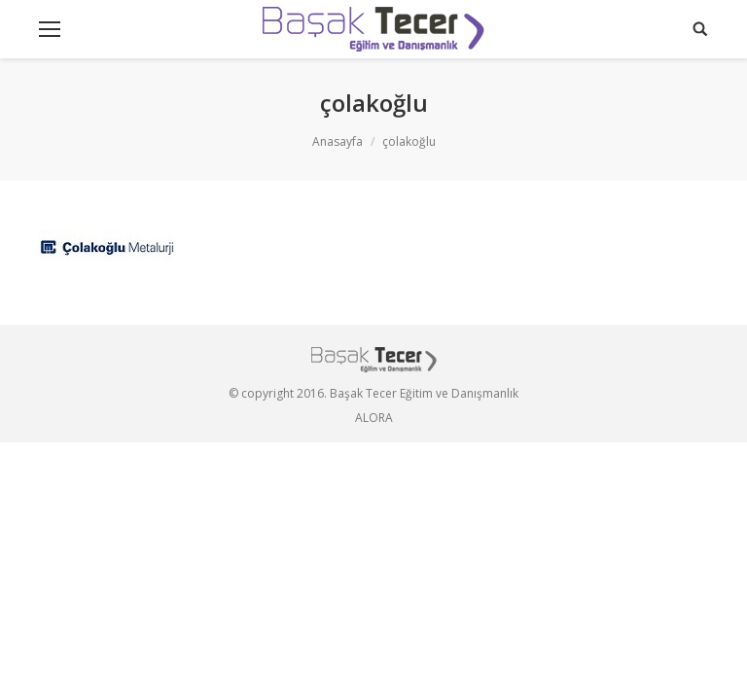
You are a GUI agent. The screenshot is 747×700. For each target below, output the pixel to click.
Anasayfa (338, 141)
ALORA (374, 418)
